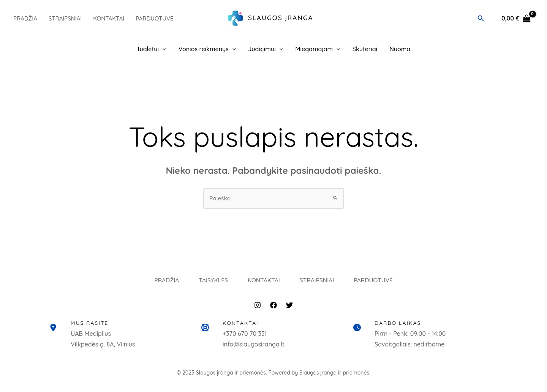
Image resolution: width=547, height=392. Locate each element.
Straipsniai (65, 18)
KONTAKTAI (264, 283)
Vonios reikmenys (207, 49)
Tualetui (152, 49)
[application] (163, 49)
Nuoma (400, 49)
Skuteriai (365, 49)
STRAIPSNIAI (322, 283)
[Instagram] (258, 311)
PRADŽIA (25, 18)
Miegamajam (318, 49)
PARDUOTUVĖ (154, 18)
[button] (481, 19)
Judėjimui (266, 49)
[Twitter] (289, 311)
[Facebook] (273, 311)
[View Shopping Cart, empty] (516, 19)
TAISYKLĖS (208, 283)
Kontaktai (109, 18)
